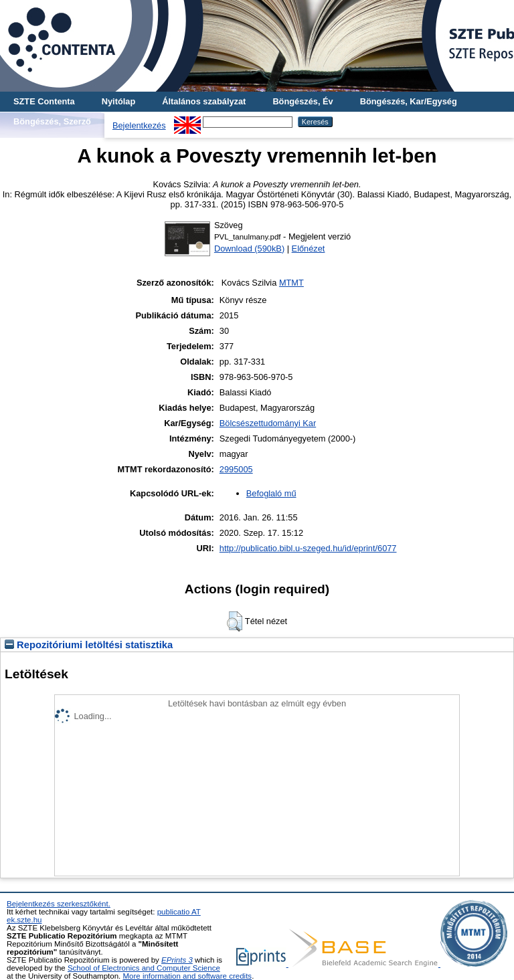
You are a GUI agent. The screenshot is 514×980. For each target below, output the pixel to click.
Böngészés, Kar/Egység (409, 101)
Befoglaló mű (271, 493)
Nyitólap (118, 101)
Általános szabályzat (204, 101)
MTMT (291, 283)
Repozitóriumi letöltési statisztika (89, 645)
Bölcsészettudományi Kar (268, 423)
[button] (235, 621)
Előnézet (309, 249)
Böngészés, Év (303, 101)
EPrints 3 (177, 960)
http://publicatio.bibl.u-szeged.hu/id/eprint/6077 (308, 548)
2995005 (236, 469)
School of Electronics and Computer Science (144, 968)
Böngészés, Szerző (52, 121)
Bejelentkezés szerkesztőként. (59, 904)
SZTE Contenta (44, 101)
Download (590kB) (249, 249)
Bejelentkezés (139, 125)
